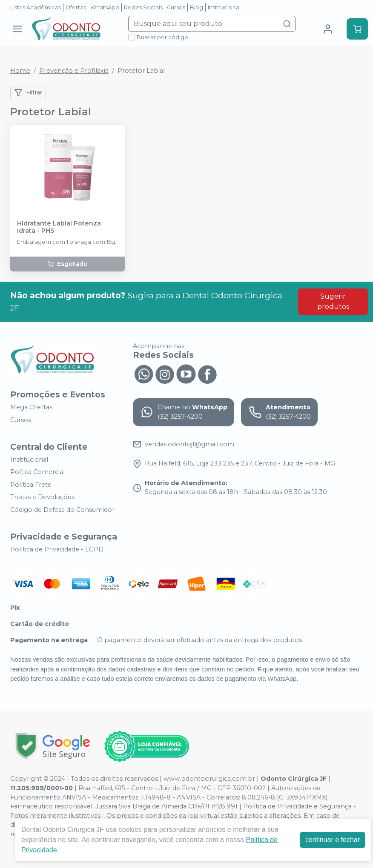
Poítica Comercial (37, 472)
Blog (197, 7)
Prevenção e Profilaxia (74, 71)
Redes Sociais (143, 7)
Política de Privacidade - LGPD (57, 549)
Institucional (224, 7)
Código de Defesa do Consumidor (62, 510)
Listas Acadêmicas (36, 7)
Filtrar (28, 93)
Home (20, 71)
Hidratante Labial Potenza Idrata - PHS (59, 227)
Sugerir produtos (333, 301)
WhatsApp (105, 7)
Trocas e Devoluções (42, 497)
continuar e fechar (333, 840)
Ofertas (76, 7)
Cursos (176, 7)
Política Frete (31, 485)
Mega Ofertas (31, 408)
